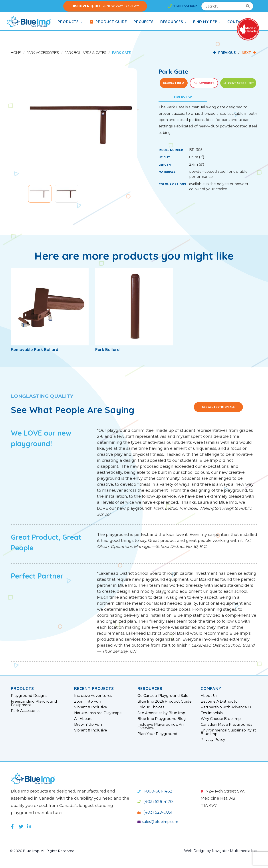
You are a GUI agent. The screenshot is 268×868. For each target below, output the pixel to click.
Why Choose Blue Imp (221, 719)
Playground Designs (29, 696)
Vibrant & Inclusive (91, 707)
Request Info (174, 83)
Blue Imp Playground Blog (162, 719)
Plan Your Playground (157, 734)
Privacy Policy (213, 740)
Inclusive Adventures (93, 696)
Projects (144, 22)
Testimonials (212, 713)
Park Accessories (43, 53)
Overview (183, 97)
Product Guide (108, 22)
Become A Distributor (220, 702)
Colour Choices (151, 707)
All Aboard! (84, 719)
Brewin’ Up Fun (88, 725)
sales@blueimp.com (158, 822)
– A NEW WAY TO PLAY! (105, 6)
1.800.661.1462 (183, 6)
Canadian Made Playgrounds (226, 725)
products (70, 22)
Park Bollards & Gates (85, 53)
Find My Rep (207, 22)
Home (16, 53)
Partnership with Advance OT (227, 707)
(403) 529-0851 (155, 812)
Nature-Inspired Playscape (98, 713)
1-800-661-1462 (155, 791)
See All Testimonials (218, 407)
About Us (209, 696)
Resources (173, 22)
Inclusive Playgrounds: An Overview (161, 726)
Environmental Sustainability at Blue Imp (228, 732)
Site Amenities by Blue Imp (161, 713)
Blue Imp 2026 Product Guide (165, 702)
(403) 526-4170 (155, 802)
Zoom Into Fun (88, 702)
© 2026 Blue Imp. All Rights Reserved (43, 851)
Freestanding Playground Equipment (34, 703)
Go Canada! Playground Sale (163, 696)
